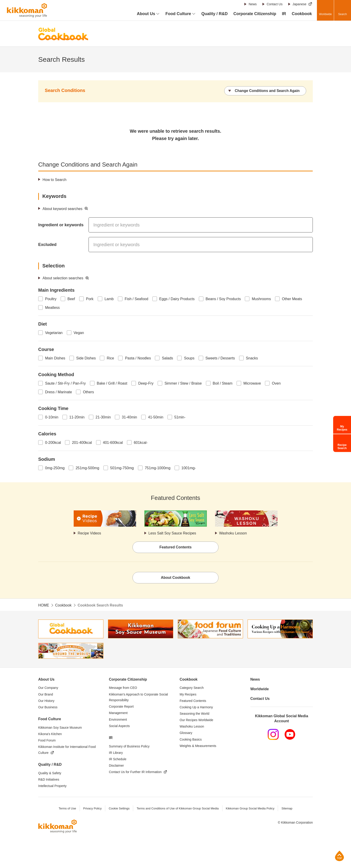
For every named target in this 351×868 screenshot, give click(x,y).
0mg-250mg (55, 468)
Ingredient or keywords (61, 225)
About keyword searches (63, 209)
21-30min (103, 417)
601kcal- (141, 443)
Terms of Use (67, 809)
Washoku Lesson (233, 533)
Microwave (252, 383)
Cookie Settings (119, 809)
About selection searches (63, 278)
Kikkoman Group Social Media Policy (250, 809)
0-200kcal (53, 443)
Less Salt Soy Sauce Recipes (173, 533)
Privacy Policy (92, 809)
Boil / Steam (223, 383)
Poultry (51, 299)
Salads (167, 358)
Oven (276, 383)
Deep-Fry (146, 383)
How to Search (55, 180)
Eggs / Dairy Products (177, 299)
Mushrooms (261, 299)
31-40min (129, 417)
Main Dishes (55, 358)
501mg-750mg (122, 468)
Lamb (109, 299)
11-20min (77, 417)
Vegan (79, 333)
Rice (110, 358)
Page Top (339, 856)
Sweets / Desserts (220, 358)
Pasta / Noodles (138, 358)
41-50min (156, 417)
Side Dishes (86, 358)
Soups (189, 358)
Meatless (52, 308)
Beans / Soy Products (223, 299)
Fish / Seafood (136, 299)
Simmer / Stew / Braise (183, 383)
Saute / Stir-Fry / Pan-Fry (65, 383)
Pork (90, 299)
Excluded (47, 245)
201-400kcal (82, 443)
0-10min (52, 417)
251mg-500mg (87, 468)
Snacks (252, 358)
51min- (180, 417)
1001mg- (189, 468)
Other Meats (292, 299)
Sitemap (287, 809)
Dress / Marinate (58, 392)
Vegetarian (54, 333)
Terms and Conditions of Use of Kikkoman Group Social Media (178, 809)
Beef (71, 299)
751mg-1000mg (158, 468)
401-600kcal (113, 443)
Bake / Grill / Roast (112, 383)
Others (88, 392)
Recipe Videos (90, 533)
